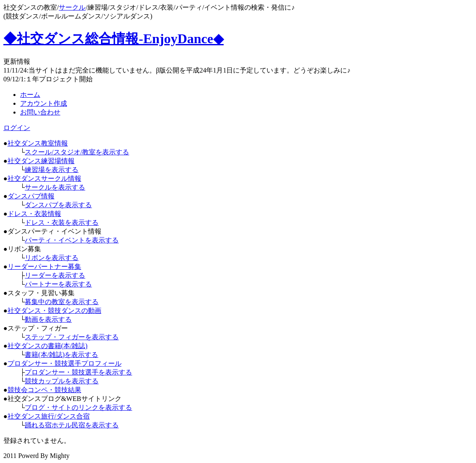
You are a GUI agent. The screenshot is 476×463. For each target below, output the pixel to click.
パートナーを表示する (58, 284)
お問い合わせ (40, 112)
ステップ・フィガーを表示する (72, 337)
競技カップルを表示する (62, 381)
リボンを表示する (52, 258)
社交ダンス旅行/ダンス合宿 (49, 416)
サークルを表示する (55, 187)
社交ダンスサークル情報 (44, 178)
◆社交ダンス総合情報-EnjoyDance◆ (114, 39)
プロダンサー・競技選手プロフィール (65, 363)
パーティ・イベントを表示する (72, 240)
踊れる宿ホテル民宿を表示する (72, 425)
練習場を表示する (52, 170)
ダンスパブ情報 (31, 196)
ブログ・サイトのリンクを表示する (78, 407)
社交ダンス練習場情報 (41, 161)
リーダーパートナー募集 (44, 267)
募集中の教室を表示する (62, 302)
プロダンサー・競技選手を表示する (78, 372)
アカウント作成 (44, 103)
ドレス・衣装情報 (34, 214)
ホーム (30, 95)
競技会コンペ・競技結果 (44, 390)
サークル (72, 7)
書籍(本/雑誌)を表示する (61, 355)
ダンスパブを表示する (58, 205)
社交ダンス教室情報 (38, 143)
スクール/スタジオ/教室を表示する (77, 152)
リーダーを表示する (55, 275)
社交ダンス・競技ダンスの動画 (54, 311)
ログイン (17, 128)
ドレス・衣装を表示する (62, 222)
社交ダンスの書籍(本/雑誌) (48, 346)
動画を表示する (48, 319)
